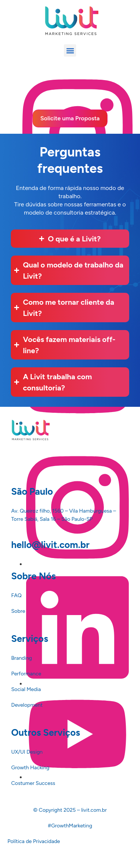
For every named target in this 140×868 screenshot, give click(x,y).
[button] (70, 50)
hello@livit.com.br (50, 545)
